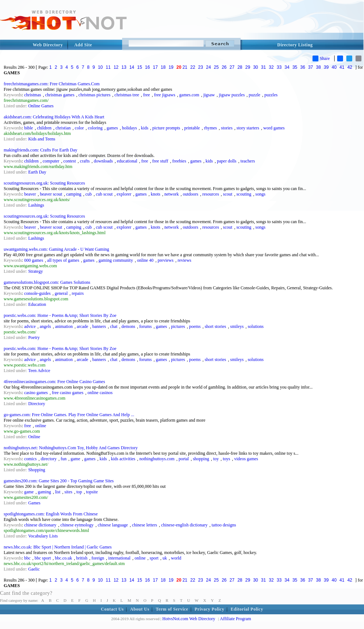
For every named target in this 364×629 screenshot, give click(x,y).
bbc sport (43, 558)
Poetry (34, 337)
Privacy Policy (209, 609)
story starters (248, 128)
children (44, 128)
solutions (256, 326)
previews (166, 260)
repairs (78, 293)
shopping (201, 459)
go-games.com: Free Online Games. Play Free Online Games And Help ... (69, 415)
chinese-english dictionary (184, 525)
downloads (103, 161)
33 (279, 67)
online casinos (100, 393)
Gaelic (34, 569)
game (75, 459)
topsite (92, 492)
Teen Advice (39, 371)
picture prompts (166, 128)
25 (216, 67)
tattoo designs (224, 525)
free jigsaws (165, 95)
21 (185, 67)
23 (201, 67)
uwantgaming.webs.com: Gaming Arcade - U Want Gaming (56, 249)
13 (124, 67)
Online (34, 437)
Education (37, 304)
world (176, 558)
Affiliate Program (235, 619)
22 (193, 67)
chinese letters (144, 525)
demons (128, 326)
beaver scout (51, 194)
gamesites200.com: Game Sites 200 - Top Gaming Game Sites (59, 481)
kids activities (123, 459)
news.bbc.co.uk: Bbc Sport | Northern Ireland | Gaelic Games (58, 547)
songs (260, 194)
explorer (124, 194)
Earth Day (37, 172)
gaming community (116, 260)
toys (226, 459)
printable (192, 128)
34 (287, 67)
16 (147, 67)
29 (248, 67)
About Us (140, 609)
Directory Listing (295, 45)
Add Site (83, 45)
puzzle (255, 95)
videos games (246, 459)
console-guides (38, 293)
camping (74, 194)
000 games (34, 260)
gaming (44, 492)
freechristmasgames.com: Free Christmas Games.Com (52, 84)
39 (326, 67)
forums (146, 326)
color (79, 128)
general (61, 293)
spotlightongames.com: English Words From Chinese (51, 514)
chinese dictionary (40, 525)
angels (45, 326)
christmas (33, 95)
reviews (184, 260)
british (82, 558)
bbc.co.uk (63, 558)
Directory (37, 404)
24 (208, 67)
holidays (130, 128)
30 (255, 67)
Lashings (36, 205)
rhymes (210, 128)
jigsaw (209, 95)
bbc (27, 558)
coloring (95, 128)
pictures (178, 326)
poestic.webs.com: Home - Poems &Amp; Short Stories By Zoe (60, 315)
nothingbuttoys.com (157, 459)
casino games (36, 393)
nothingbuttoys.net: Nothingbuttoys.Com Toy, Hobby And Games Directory (71, 448)
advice (30, 326)
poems (195, 326)
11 (108, 67)
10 (100, 67)
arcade (83, 326)
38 (318, 67)
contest (69, 161)
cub (88, 194)
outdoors (190, 194)
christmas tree (127, 95)
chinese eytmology (77, 525)
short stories (215, 326)
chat (114, 326)
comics (31, 459)
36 (303, 67)
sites (68, 492)
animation (64, 326)
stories (227, 128)
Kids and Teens (42, 139)
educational (127, 161)
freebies (179, 161)
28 (240, 67)
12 (116, 67)
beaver (30, 194)
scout (228, 194)
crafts (85, 161)
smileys (237, 326)
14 (132, 67)
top (79, 492)
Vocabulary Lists (43, 536)
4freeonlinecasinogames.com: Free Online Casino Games (54, 382)
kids (144, 128)
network (172, 194)
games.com (189, 95)
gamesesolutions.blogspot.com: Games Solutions (47, 282)
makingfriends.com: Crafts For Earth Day (40, 150)
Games (34, 503)
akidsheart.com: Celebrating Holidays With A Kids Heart (54, 117)
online (40, 426)
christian (63, 128)
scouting (244, 194)
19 (171, 67)
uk (165, 558)
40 (334, 67)
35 (295, 67)
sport (154, 558)
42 (350, 67)
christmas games (60, 95)
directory (49, 459)
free (147, 95)
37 (311, 67)
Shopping (37, 470)
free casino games (68, 393)
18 (163, 67)
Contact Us (112, 609)
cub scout (104, 194)
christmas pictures (94, 95)
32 (271, 67)
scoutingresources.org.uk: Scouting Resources (44, 183)
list (58, 492)
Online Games (41, 106)
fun (64, 459)
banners (99, 326)
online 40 (145, 260)
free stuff (160, 161)
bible (29, 128)
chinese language (113, 525)
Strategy (36, 271)
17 (155, 67)
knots (156, 194)
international (119, 558)
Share (321, 58)
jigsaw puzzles (232, 95)
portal (184, 459)
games (112, 128)
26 (224, 67)
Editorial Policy (247, 609)
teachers (248, 161)
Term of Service (172, 609)
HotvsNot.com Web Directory (189, 619)
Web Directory (48, 45)
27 (232, 67)
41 (342, 67)
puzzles (271, 95)
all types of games (63, 260)
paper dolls (227, 161)
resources (210, 194)
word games (274, 128)
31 (263, 67)
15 (140, 67)
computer (51, 161)
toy (216, 459)
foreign (98, 558)
